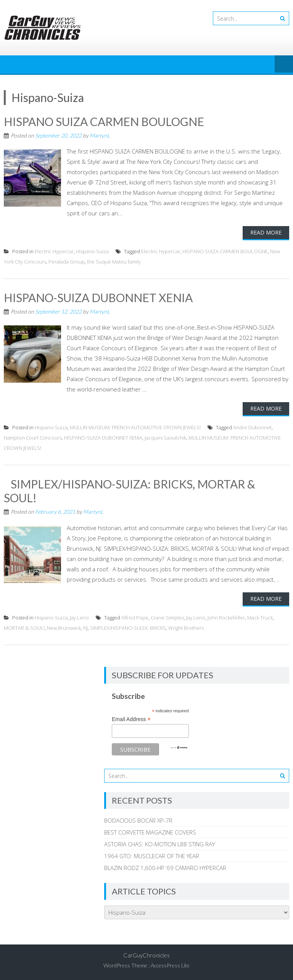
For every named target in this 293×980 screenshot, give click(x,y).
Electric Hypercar (54, 251)
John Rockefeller (226, 618)
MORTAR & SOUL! (24, 628)
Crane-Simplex (167, 618)
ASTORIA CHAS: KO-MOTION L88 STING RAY (159, 844)
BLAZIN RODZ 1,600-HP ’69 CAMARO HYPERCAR (165, 868)
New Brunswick (64, 628)
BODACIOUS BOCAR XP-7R (138, 820)
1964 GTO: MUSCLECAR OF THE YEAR (152, 856)
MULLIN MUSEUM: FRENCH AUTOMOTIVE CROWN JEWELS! (135, 427)
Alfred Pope (135, 618)
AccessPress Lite (170, 965)
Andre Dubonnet (252, 427)
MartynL (100, 135)
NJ (85, 628)
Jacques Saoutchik (165, 438)
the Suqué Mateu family (114, 262)
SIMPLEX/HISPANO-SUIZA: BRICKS (128, 628)
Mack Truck (260, 618)
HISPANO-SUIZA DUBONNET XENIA (98, 298)
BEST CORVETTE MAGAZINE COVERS (150, 832)
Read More (266, 232)
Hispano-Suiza (92, 251)
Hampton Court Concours (33, 438)
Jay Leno (79, 618)
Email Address (131, 719)
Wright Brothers (186, 628)
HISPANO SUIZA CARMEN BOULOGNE (104, 121)
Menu (284, 65)
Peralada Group (67, 262)
